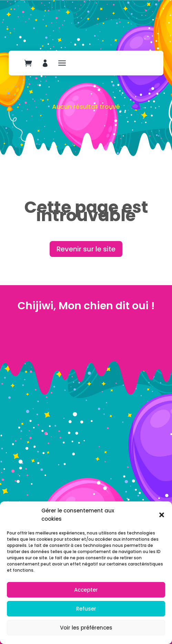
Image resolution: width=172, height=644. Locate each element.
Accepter (86, 590)
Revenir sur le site (86, 249)
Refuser (86, 609)
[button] (162, 515)
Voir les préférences (86, 628)
